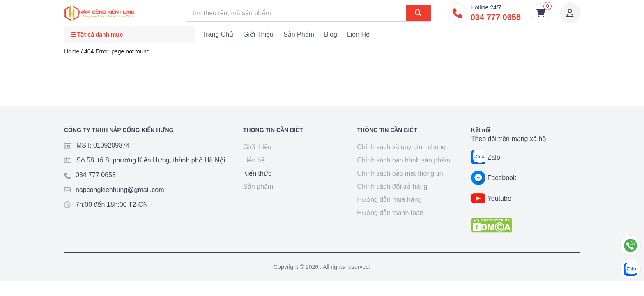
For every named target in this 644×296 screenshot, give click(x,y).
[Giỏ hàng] (540, 13)
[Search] (296, 13)
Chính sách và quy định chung (401, 147)
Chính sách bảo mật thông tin (400, 173)
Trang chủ (218, 34)
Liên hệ (358, 34)
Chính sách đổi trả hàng (392, 186)
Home (72, 51)
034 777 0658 (96, 175)
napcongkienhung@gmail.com (120, 190)
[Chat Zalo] (630, 269)
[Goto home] (99, 13)
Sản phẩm (299, 34)
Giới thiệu (258, 34)
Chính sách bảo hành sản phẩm (404, 160)
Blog (331, 34)
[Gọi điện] (630, 245)
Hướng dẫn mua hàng (389, 200)
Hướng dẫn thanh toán (390, 213)
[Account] (570, 13)
